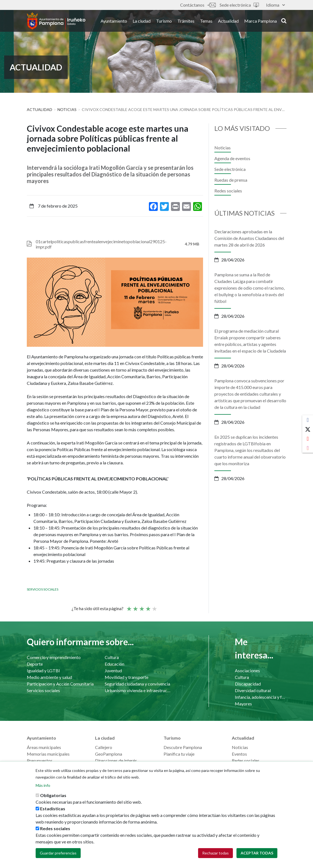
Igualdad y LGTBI (43, 670)
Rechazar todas (215, 853)
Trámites (186, 22)
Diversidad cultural (253, 690)
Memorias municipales (48, 754)
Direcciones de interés (116, 760)
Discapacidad (248, 684)
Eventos (239, 754)
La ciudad (142, 22)
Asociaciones (247, 670)
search (284, 21)
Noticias (67, 109)
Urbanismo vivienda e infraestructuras (138, 690)
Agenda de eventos (232, 158)
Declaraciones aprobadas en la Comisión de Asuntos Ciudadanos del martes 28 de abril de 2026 (249, 238)
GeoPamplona (109, 754)
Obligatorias (53, 795)
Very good (154, 606)
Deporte (35, 664)
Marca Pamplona (261, 22)
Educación (115, 664)
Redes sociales (228, 191)
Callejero (104, 747)
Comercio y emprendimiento (54, 657)
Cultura (112, 657)
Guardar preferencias (58, 853)
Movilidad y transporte (127, 677)
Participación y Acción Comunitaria (60, 684)
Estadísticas (53, 809)
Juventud (113, 670)
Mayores (243, 704)
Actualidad (228, 22)
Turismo (164, 22)
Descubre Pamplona (183, 747)
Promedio (141, 606)
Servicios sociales (43, 589)
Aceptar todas (257, 853)
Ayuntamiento (114, 22)
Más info (43, 785)
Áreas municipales (44, 747)
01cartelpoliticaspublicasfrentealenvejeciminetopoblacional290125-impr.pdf (101, 244)
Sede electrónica (239, 5)
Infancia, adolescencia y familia (261, 697)
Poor (129, 606)
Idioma (275, 5)
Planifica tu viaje (179, 754)
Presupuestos (40, 760)
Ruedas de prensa (231, 180)
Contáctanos (198, 5)
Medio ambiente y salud (49, 677)
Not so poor (135, 606)
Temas (206, 22)
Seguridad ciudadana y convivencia (137, 684)
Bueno (148, 606)
